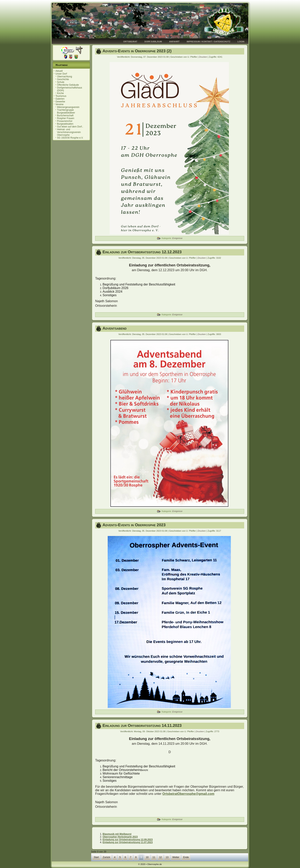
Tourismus (61, 96)
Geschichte (63, 79)
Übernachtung (64, 77)
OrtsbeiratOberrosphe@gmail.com (188, 794)
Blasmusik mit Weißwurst (117, 834)
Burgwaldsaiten (65, 124)
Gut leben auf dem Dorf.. (70, 127)
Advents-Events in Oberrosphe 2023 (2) (137, 51)
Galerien (60, 99)
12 (160, 857)
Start (96, 857)
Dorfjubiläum (153, 42)
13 (167, 857)
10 (147, 857)
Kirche (60, 93)
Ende (186, 857)
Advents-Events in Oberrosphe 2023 (134, 525)
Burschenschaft (65, 116)
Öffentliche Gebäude (68, 85)
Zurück (106, 857)
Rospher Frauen (66, 118)
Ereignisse (177, 238)
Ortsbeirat (130, 42)
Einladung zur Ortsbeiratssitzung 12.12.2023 (142, 252)
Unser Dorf (61, 74)
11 (154, 857)
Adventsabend (115, 328)
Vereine (60, 104)
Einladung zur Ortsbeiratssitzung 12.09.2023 (128, 840)
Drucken (203, 57)
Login (241, 42)
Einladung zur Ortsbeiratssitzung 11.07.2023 (128, 842)
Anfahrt (174, 42)
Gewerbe (60, 102)
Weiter (176, 857)
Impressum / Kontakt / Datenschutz (209, 42)
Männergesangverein (68, 107)
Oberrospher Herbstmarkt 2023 (120, 837)
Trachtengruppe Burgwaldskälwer (66, 111)
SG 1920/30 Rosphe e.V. (70, 138)
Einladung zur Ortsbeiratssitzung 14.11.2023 (142, 725)
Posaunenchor (65, 121)
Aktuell (59, 71)
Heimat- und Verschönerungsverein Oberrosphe (69, 132)
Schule (61, 82)
